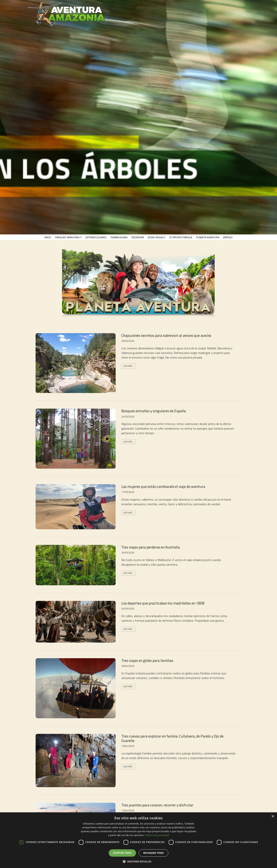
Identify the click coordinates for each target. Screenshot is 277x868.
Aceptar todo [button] (122, 853)
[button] (138, 861)
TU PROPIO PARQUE (181, 237)
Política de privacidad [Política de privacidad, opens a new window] (157, 835)
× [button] (273, 817)
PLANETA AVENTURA (208, 237)
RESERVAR (138, 237)
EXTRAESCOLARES (96, 237)
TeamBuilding (119, 237)
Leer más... (129, 366)
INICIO (48, 237)
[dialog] (138, 840)
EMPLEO (228, 237)
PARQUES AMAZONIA (67, 237)
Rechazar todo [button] (154, 853)
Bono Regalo (157, 237)
